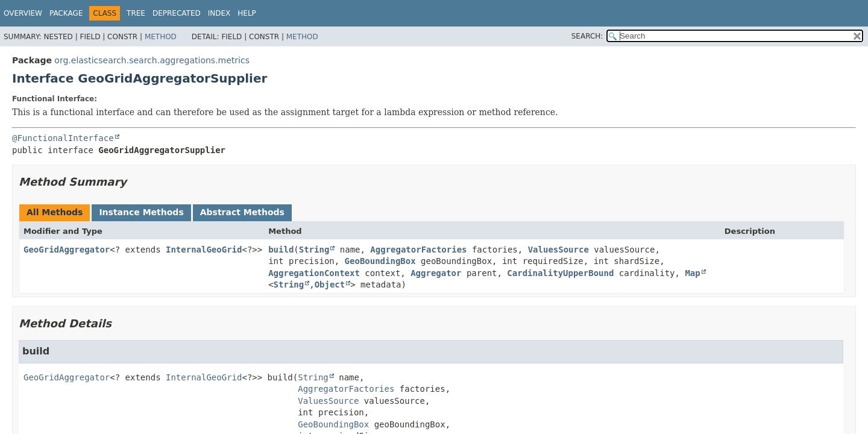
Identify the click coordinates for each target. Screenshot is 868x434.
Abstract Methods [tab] (242, 212)
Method (161, 37)
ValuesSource (558, 250)
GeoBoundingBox (380, 261)
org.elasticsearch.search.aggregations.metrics (152, 60)
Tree (136, 13)
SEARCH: (587, 36)
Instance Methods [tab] (141, 212)
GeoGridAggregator (67, 250)
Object (330, 285)
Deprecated (177, 13)
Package (66, 13)
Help (247, 13)
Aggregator (436, 273)
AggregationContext (314, 273)
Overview (23, 13)
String (314, 250)
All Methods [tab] (55, 212)
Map (692, 273)
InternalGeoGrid (204, 250)
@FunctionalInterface (63, 138)
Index (219, 13)
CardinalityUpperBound (560, 273)
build (281, 250)
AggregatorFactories (418, 250)
